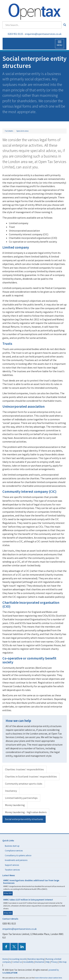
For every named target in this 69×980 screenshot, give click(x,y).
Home (5, 959)
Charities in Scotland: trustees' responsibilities (31, 776)
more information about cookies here (48, 978)
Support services (12, 865)
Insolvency (11, 791)
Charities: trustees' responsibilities (24, 769)
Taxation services (12, 870)
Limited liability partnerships (21, 798)
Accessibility (29, 962)
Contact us (17, 962)
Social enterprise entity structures (24, 819)
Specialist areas (22, 131)
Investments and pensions (16, 860)
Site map (63, 962)
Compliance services (14, 851)
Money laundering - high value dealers (26, 812)
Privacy (54, 962)
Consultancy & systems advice (18, 855)
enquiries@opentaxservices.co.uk (43, 34)
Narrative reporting (36, 959)
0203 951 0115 (15, 34)
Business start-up (12, 846)
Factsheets (9, 131)
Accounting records (18, 959)
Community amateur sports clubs (24, 784)
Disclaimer (40, 962)
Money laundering (15, 805)
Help (48, 962)
